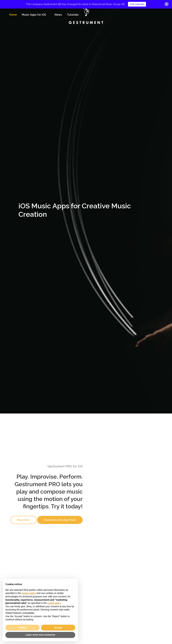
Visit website (137, 4)
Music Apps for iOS (34, 15)
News (58, 15)
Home (13, 15)
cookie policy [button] (54, 603)
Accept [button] (58, 628)
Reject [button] (23, 628)
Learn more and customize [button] (40, 635)
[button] (23, 520)
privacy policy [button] (29, 593)
